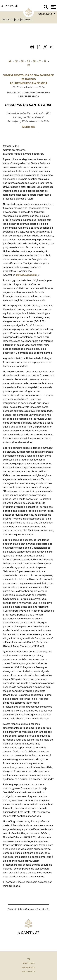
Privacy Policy (28, 972)
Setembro (27, 20)
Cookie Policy (28, 967)
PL (45, 61)
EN (22, 61)
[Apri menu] (53, 7)
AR (10, 61)
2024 (17, 20)
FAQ (29, 959)
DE (16, 61)
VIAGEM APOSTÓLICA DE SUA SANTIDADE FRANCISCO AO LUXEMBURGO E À (28, 79)
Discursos (8, 20)
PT (29, 65)
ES (28, 61)
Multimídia (28, 127)
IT (40, 61)
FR (34, 61)
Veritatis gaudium (26, 275)
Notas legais (28, 963)
